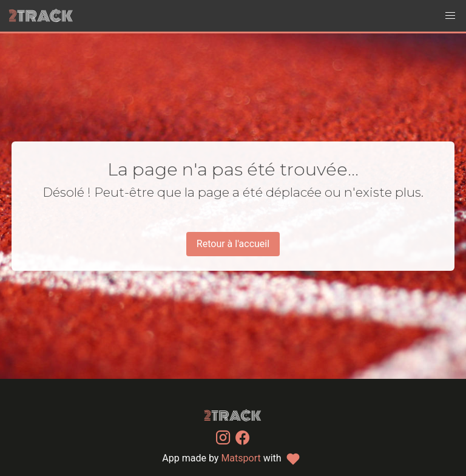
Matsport (241, 458)
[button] (450, 16)
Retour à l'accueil (233, 244)
